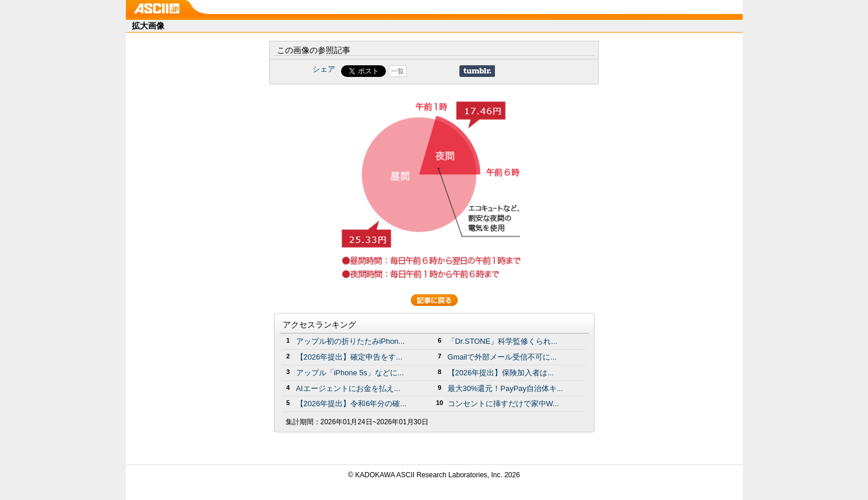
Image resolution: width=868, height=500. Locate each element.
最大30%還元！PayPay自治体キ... (505, 388)
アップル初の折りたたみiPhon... (351, 341)
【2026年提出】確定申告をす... (349, 357)
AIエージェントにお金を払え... (348, 388)
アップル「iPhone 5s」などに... (350, 373)
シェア (324, 69)
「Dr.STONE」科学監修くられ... (503, 341)
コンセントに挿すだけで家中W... (503, 404)
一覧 (398, 71)
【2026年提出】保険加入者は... (501, 373)
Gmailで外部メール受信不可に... (502, 357)
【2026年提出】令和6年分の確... (352, 404)
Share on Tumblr (477, 71)
